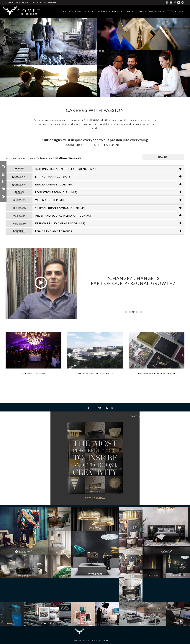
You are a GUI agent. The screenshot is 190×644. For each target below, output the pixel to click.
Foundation (118, 11)
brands (163, 157)
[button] (126, 312)
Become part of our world (157, 373)
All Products (104, 11)
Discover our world (34, 373)
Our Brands (90, 11)
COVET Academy (156, 11)
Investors (131, 11)
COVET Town (76, 11)
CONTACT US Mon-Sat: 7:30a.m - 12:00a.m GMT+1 (32, 2)
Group (64, 11)
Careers (142, 11)
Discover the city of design (95, 373)
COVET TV (172, 11)
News (182, 11)
